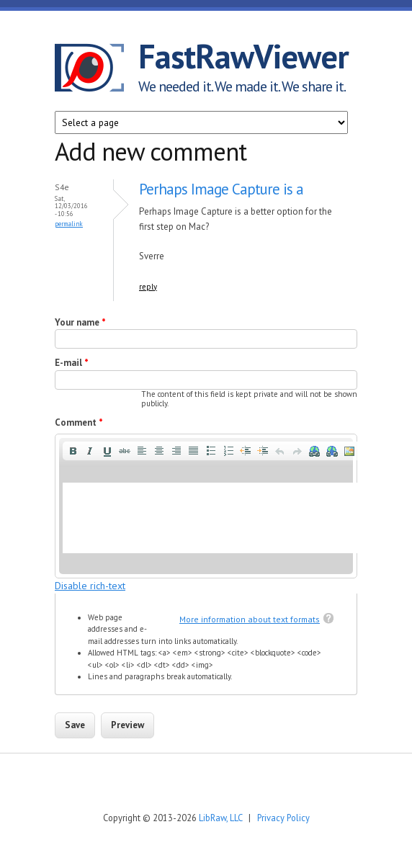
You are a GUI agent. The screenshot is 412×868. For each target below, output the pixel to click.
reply (148, 287)
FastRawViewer (243, 56)
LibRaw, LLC (220, 818)
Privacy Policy (283, 818)
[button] (73, 451)
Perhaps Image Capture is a (221, 189)
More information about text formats (250, 619)
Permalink (69, 224)
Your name (80, 322)
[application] (206, 506)
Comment (79, 422)
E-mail (72, 363)
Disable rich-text (90, 586)
